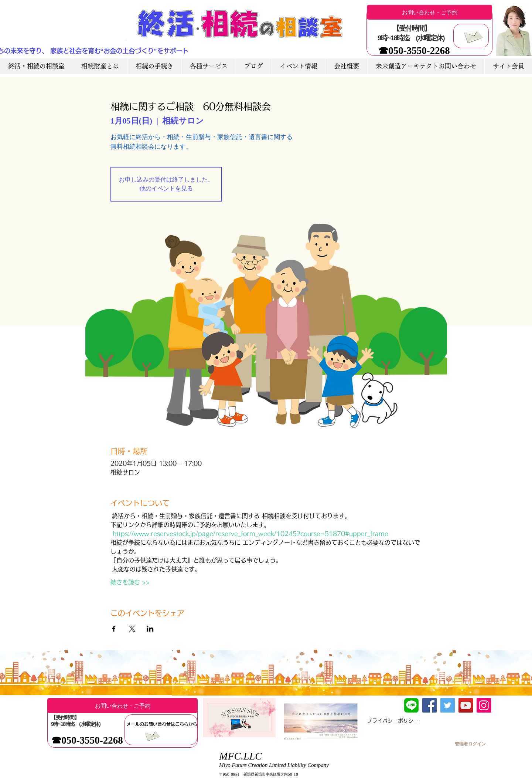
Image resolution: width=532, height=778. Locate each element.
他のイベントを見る (166, 188)
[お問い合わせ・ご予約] (429, 12)
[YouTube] (466, 705)
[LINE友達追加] (411, 705)
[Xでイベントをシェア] (132, 629)
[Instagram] (484, 705)
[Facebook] (429, 705)
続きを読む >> (130, 582)
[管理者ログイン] (470, 744)
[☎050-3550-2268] (414, 51)
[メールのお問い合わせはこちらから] (162, 724)
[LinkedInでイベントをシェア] (150, 629)
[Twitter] (448, 705)
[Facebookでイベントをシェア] (114, 629)
